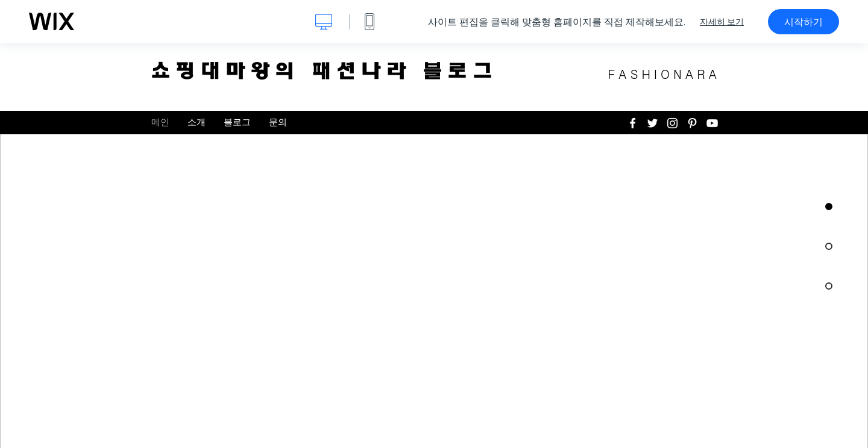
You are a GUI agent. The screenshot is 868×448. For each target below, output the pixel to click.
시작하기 (804, 22)
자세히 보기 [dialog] (722, 22)
